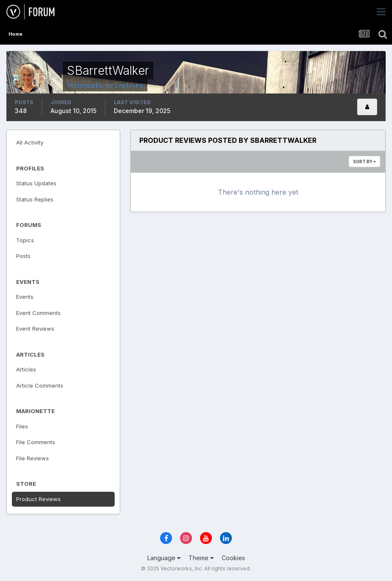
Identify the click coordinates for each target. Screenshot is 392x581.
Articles (26, 369)
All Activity (30, 142)
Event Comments (38, 313)
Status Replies (35, 199)
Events (25, 297)
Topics (25, 240)
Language (164, 558)
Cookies (233, 558)
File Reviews (32, 458)
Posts (23, 256)
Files (22, 426)
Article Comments (40, 385)
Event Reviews (35, 329)
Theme (201, 558)
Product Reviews (38, 499)
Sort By (364, 162)
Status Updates (36, 183)
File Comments (36, 442)
